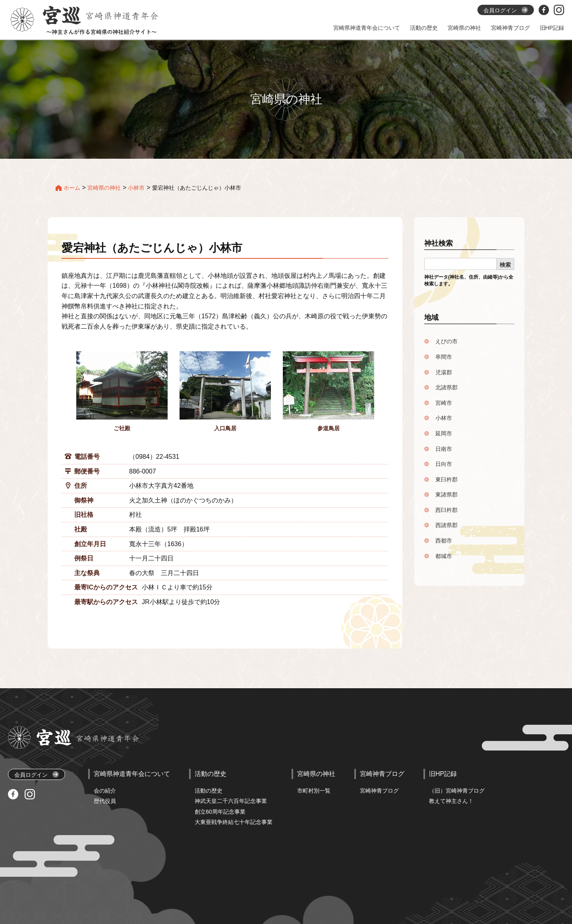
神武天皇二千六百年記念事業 (231, 801)
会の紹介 (105, 791)
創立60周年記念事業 (220, 812)
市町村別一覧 (314, 791)
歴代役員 (105, 801)
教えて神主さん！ (451, 801)
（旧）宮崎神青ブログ (457, 791)
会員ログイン (37, 775)
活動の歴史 (209, 791)
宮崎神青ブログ (379, 791)
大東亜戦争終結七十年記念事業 (234, 822)
